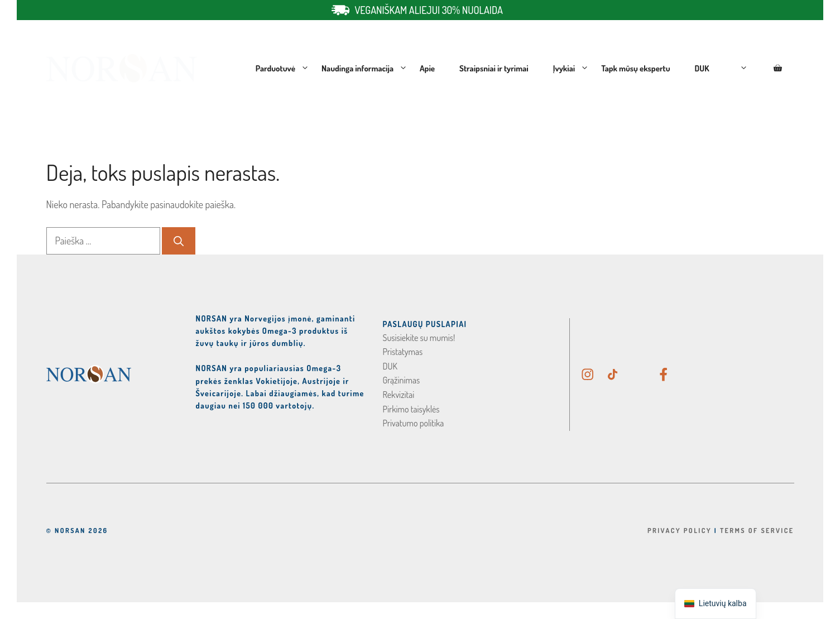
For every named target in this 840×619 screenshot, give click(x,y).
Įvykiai (571, 69)
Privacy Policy (680, 531)
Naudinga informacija (364, 69)
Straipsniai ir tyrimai (494, 68)
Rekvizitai (399, 395)
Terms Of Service (757, 531)
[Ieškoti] (179, 241)
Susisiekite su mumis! (419, 338)
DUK (702, 68)
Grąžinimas (402, 380)
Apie (427, 68)
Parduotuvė (282, 69)
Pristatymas (403, 352)
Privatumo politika (414, 423)
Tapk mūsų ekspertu (635, 68)
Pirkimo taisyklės (411, 409)
